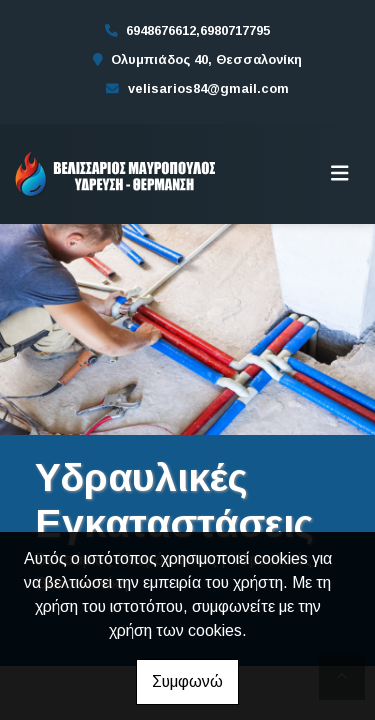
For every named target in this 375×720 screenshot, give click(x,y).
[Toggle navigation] (340, 174)
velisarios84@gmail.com (208, 88)
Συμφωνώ (187, 681)
